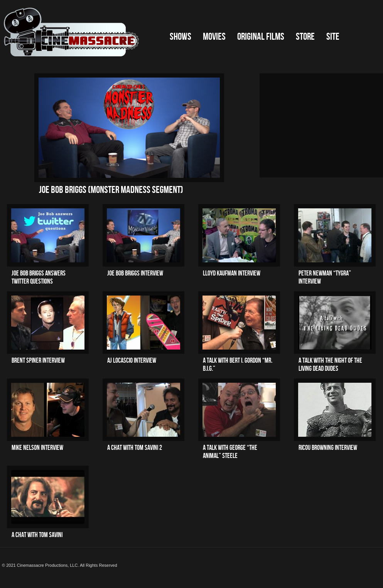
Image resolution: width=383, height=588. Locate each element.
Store (305, 37)
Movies (214, 37)
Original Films (261, 37)
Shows (181, 37)
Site (333, 37)
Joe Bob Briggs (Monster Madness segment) (111, 190)
